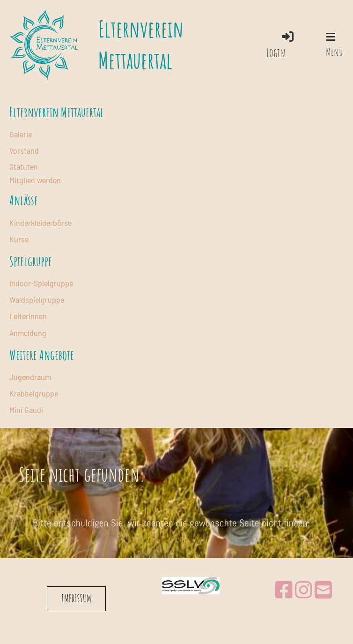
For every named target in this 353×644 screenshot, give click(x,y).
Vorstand (24, 150)
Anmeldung (28, 333)
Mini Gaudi (26, 410)
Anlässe (24, 200)
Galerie (21, 134)
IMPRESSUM (76, 598)
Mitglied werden (35, 180)
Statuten (24, 166)
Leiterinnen (28, 316)
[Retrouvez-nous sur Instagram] (304, 590)
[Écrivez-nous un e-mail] (323, 590)
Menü (334, 45)
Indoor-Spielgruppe (41, 283)
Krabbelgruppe (34, 393)
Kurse (19, 239)
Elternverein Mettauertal (141, 45)
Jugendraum (30, 377)
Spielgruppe (31, 261)
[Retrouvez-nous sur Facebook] (284, 590)
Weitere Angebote (42, 355)
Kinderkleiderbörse (40, 223)
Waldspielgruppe (37, 300)
